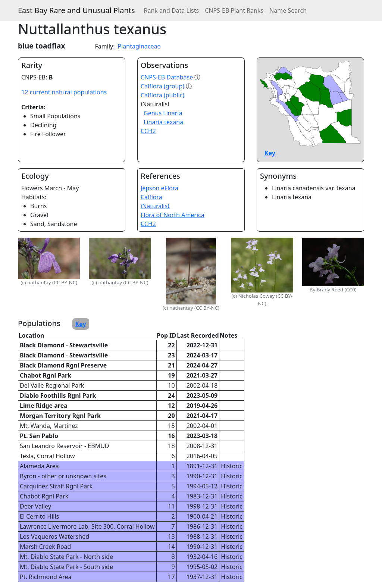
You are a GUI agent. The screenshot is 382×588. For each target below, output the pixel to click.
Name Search (288, 10)
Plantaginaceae (139, 46)
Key (270, 153)
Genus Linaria (163, 113)
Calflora (151, 197)
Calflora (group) (162, 86)
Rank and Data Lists (172, 10)
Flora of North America (173, 215)
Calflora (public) (162, 95)
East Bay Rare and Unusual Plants (76, 10)
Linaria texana (163, 122)
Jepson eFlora (159, 188)
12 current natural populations (64, 92)
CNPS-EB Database (167, 77)
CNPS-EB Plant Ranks (234, 10)
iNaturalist (155, 206)
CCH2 (148, 131)
